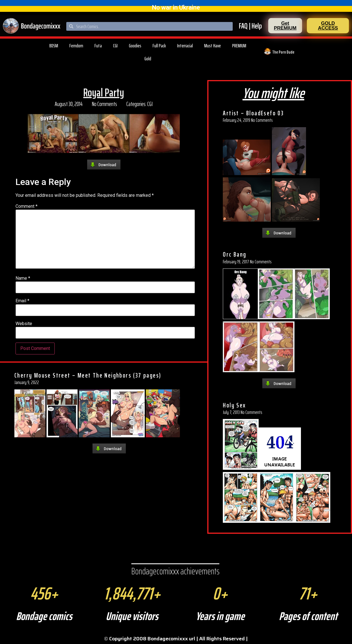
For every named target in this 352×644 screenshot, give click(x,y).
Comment (27, 206)
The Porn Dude (283, 52)
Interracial (185, 46)
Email (22, 301)
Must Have (213, 46)
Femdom (76, 46)
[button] (285, 26)
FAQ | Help (250, 26)
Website (24, 324)
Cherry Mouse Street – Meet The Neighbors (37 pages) (88, 375)
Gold (148, 59)
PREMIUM (239, 46)
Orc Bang (235, 254)
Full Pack (159, 46)
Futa (98, 46)
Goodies (135, 46)
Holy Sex (234, 405)
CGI (115, 46)
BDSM (54, 46)
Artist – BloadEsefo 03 (253, 113)
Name (23, 278)
